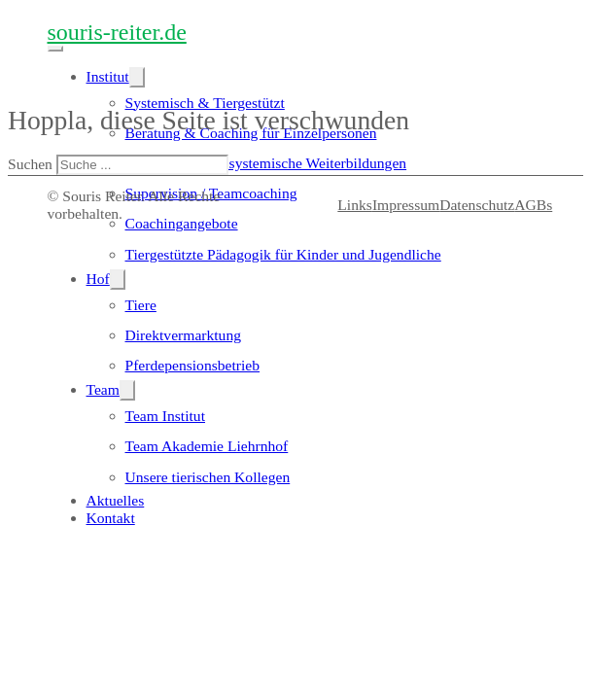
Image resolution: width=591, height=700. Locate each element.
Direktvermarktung (184, 335)
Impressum (406, 205)
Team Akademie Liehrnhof (207, 446)
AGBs (533, 205)
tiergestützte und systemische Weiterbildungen (266, 163)
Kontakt (111, 518)
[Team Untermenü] (127, 390)
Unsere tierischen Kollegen (208, 477)
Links (355, 205)
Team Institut (166, 416)
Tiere (141, 305)
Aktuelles (116, 500)
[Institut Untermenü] (137, 77)
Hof (98, 279)
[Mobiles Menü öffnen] (55, 49)
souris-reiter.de (117, 32)
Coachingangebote (182, 223)
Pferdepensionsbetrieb (193, 365)
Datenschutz (477, 205)
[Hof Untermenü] (118, 280)
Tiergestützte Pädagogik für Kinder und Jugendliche (283, 254)
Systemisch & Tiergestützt (205, 103)
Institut (108, 76)
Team (103, 389)
